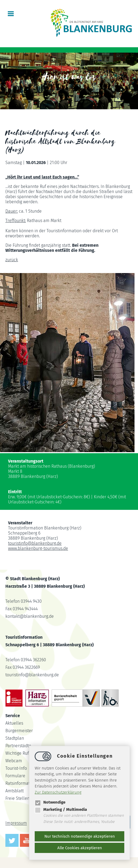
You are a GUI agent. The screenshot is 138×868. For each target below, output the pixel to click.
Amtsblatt (15, 791)
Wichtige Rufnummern (26, 753)
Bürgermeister (19, 731)
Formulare (15, 776)
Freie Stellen (17, 798)
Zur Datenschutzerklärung (58, 792)
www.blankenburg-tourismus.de (38, 548)
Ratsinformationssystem (28, 783)
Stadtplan (15, 738)
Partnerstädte (18, 746)
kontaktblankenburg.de (30, 616)
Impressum (16, 823)
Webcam (14, 761)
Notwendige (50, 802)
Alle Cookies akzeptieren (80, 848)
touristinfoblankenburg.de (35, 543)
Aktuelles (14, 723)
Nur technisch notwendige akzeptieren (80, 836)
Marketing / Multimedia (61, 809)
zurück (12, 260)
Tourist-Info (16, 768)
